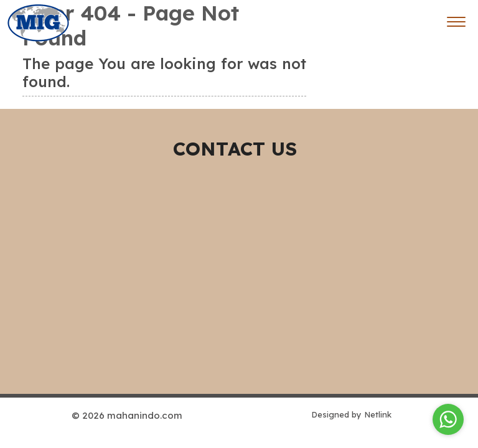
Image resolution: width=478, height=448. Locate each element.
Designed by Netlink (351, 414)
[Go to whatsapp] (448, 419)
